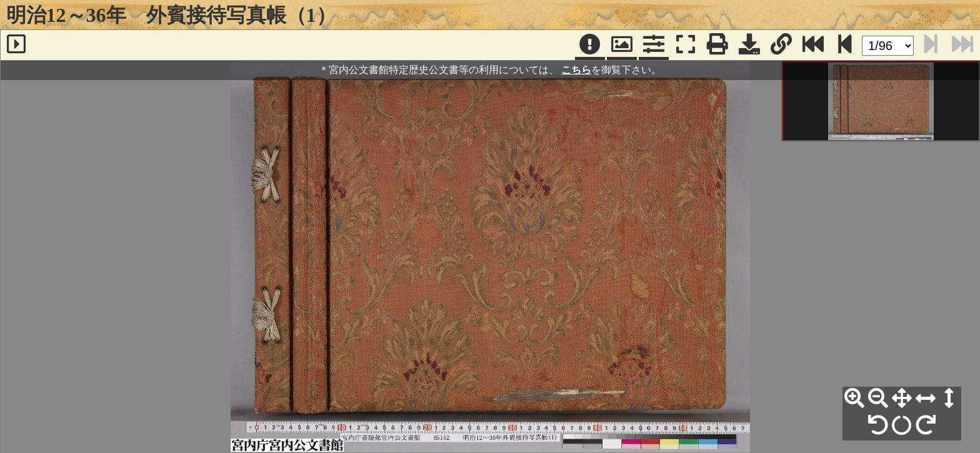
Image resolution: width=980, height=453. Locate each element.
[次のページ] (845, 45)
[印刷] (717, 45)
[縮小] (878, 399)
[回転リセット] (902, 425)
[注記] (590, 45)
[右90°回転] (926, 425)
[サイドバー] (16, 45)
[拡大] (854, 399)
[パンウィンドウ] (622, 45)
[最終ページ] (813, 45)
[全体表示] (902, 399)
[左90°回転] (878, 425)
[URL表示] (781, 45)
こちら (576, 70)
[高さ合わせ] (949, 399)
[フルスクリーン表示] (686, 45)
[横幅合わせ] (926, 399)
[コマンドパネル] (654, 45)
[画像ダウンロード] (749, 45)
